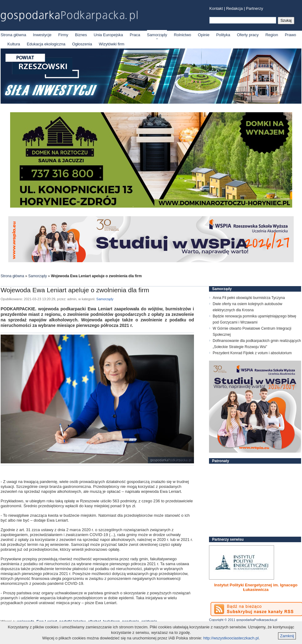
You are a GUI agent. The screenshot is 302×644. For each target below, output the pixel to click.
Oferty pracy (248, 35)
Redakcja (234, 8)
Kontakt (216, 8)
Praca (135, 35)
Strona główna (13, 35)
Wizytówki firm (112, 44)
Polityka (223, 35)
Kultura (14, 44)
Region (272, 35)
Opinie (204, 35)
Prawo (290, 35)
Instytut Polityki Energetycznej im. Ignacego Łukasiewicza (256, 587)
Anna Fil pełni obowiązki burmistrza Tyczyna (249, 298)
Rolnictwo (182, 35)
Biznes (81, 35)
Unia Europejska (108, 35)
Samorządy (157, 35)
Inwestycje (42, 35)
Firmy (63, 35)
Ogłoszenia (82, 44)
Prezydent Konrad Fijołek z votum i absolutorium (252, 353)
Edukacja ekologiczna (46, 44)
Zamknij (287, 636)
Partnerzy (255, 8)
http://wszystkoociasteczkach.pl (231, 638)
